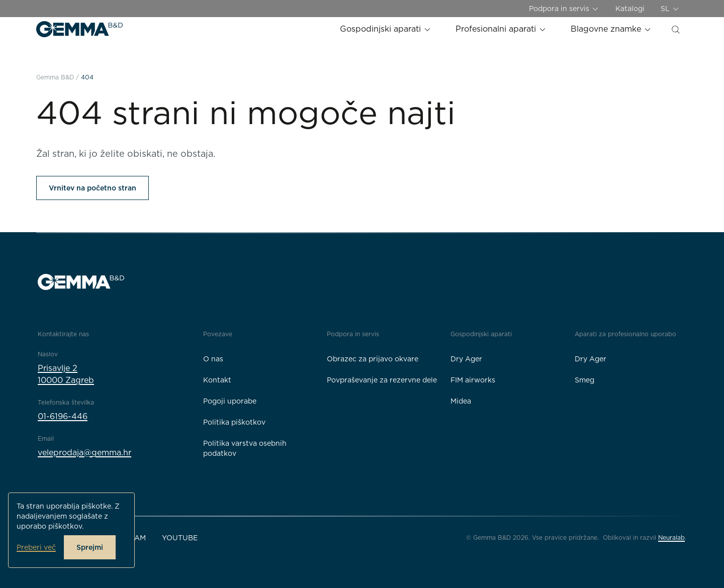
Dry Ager (466, 359)
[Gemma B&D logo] (79, 29)
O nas (213, 359)
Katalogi (630, 9)
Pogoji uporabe (230, 401)
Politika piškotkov (234, 422)
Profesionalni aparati (501, 29)
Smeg (584, 380)
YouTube (180, 538)
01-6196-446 (63, 416)
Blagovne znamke (611, 29)
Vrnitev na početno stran (93, 188)
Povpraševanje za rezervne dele (382, 380)
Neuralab (671, 537)
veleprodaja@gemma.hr (84, 453)
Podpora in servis (564, 9)
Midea (461, 401)
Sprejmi (90, 547)
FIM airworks (473, 380)
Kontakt (217, 380)
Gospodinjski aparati (386, 29)
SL (670, 9)
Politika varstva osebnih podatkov (245, 448)
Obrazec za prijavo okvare (373, 359)
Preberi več (36, 547)
